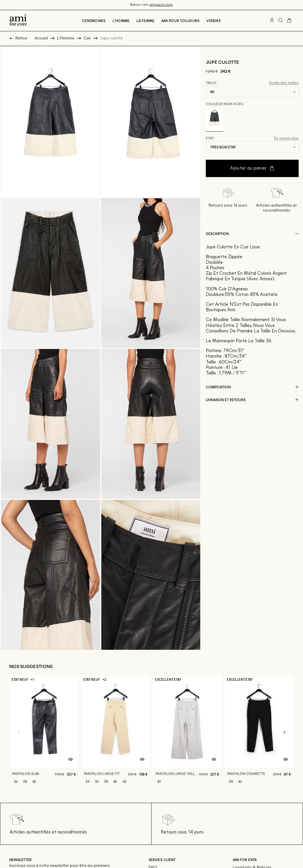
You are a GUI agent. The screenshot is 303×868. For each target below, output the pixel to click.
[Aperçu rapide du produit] (71, 760)
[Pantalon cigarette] (259, 733)
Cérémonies (94, 21)
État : (210, 138)
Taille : (212, 83)
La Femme (145, 21)
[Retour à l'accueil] (18, 21)
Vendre (213, 21)
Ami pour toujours (180, 21)
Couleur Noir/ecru (225, 104)
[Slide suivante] (284, 733)
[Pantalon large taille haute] (187, 733)
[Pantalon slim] (44, 733)
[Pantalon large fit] (116, 733)
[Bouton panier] (289, 21)
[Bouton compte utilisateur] (272, 21)
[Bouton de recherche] (281, 21)
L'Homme (121, 21)
